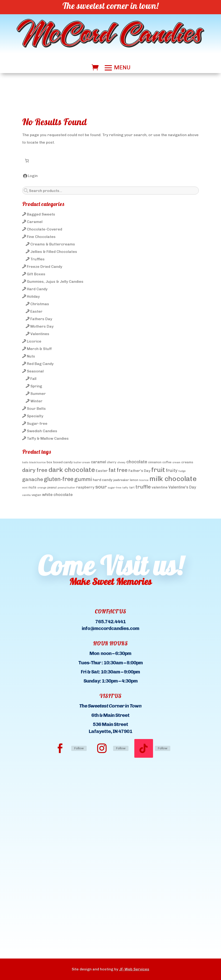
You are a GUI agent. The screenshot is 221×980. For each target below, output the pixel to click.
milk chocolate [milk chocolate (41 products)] (173, 479)
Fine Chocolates (41, 237)
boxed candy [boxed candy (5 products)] (63, 462)
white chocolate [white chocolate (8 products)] (57, 495)
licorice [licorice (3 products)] (144, 480)
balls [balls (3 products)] (25, 462)
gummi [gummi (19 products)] (83, 479)
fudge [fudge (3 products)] (182, 471)
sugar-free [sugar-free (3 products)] (115, 488)
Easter (36, 311)
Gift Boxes (36, 274)
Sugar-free (37, 423)
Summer (38, 394)
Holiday (33, 296)
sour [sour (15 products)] (101, 487)
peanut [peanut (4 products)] (52, 487)
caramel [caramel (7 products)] (98, 462)
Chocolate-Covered (45, 229)
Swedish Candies (42, 431)
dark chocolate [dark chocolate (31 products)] (72, 470)
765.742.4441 (110, 621)
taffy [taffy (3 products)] (125, 488)
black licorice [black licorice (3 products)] (37, 462)
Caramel (35, 222)
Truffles (37, 259)
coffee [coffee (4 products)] (167, 462)
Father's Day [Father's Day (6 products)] (139, 471)
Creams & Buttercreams (53, 244)
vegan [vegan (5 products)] (36, 495)
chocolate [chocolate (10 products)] (137, 462)
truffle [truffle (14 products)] (143, 487)
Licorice (34, 341)
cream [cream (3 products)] (176, 462)
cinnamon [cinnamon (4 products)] (155, 462)
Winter (36, 401)
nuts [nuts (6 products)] (32, 487)
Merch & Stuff (39, 349)
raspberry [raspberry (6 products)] (85, 487)
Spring (36, 386)
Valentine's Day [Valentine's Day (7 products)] (182, 487)
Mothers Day (42, 326)
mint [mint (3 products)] (25, 488)
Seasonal (35, 371)
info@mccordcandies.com (110, 628)
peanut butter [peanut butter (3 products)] (66, 488)
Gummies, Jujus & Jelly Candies (55, 281)
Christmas (40, 304)
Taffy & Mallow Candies (48, 438)
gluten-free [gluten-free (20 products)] (59, 479)
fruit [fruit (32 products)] (158, 470)
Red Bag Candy (40, 364)
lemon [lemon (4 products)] (134, 480)
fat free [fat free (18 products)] (118, 470)
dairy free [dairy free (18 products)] (35, 470)
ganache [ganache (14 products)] (33, 479)
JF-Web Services (134, 969)
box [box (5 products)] (50, 462)
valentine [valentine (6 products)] (160, 487)
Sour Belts (36, 409)
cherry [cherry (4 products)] (112, 462)
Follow (79, 748)
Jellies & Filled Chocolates (54, 252)
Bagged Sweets (41, 214)
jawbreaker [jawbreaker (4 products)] (121, 480)
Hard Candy (37, 289)
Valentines (40, 334)
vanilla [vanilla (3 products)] (26, 495)
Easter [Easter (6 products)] (102, 471)
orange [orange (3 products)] (42, 488)
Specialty (35, 416)
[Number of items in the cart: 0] (27, 161)
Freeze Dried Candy (45, 267)
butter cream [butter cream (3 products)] (82, 462)
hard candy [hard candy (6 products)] (103, 480)
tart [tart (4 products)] (132, 487)
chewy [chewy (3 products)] (121, 462)
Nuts (31, 356)
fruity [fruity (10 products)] (172, 470)
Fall (33, 379)
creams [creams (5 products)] (187, 462)
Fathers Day (41, 319)
